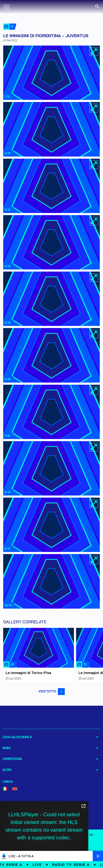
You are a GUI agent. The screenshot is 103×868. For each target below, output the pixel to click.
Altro (51, 770)
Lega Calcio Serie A (51, 737)
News (51, 748)
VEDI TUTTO (52, 691)
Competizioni (51, 759)
